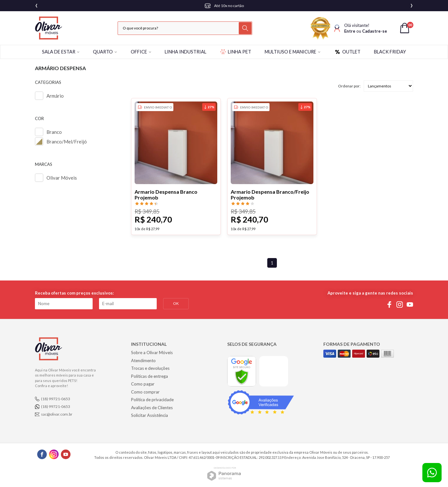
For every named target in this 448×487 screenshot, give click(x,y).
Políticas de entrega (149, 376)
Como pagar (143, 384)
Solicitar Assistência (149, 415)
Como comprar (145, 392)
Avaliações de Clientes (152, 408)
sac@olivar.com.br (57, 414)
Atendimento (143, 361)
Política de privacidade (152, 400)
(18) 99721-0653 (56, 399)
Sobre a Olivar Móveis (152, 353)
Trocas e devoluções (150, 368)
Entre (350, 31)
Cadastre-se (375, 31)
